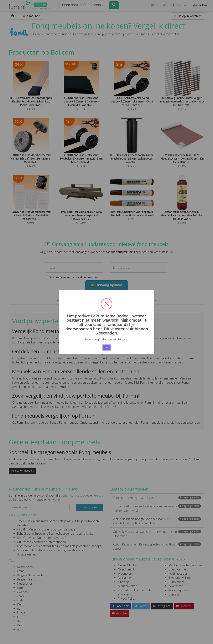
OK (107, 347)
